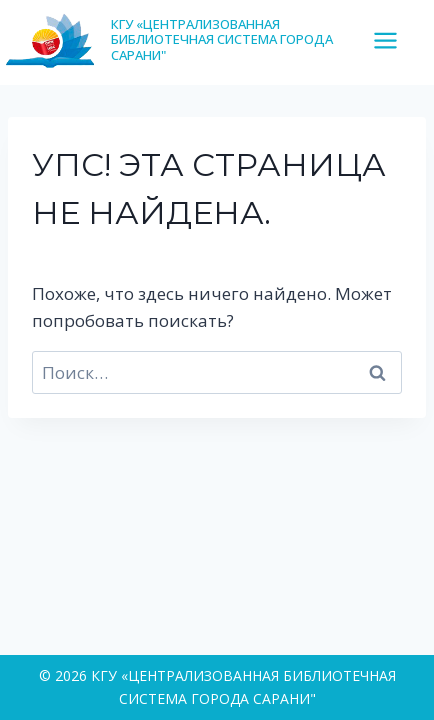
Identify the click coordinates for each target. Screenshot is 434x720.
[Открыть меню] (393, 40)
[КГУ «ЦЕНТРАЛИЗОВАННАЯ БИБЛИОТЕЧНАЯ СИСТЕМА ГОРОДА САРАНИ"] (186, 39)
